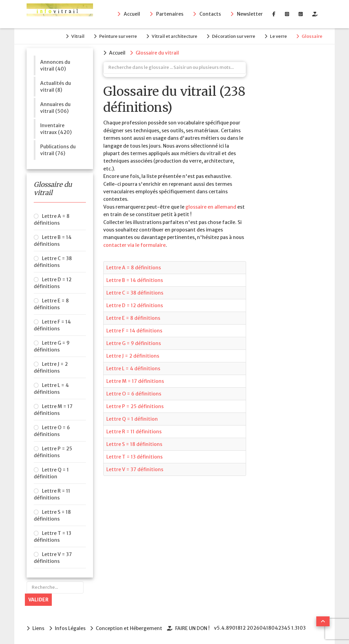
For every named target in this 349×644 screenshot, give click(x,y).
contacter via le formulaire (134, 245)
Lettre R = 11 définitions (52, 494)
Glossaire (312, 36)
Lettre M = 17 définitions (53, 410)
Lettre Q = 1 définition (51, 473)
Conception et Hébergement (129, 628)
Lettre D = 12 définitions (53, 283)
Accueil (132, 14)
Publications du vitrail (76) (58, 150)
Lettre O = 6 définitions (52, 431)
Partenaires (170, 14)
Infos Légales (70, 628)
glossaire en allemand (211, 207)
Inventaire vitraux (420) (56, 129)
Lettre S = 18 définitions (52, 515)
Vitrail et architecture (173, 36)
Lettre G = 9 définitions (52, 346)
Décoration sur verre (233, 36)
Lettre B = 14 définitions (53, 241)
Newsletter (250, 14)
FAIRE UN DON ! (193, 628)
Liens (38, 628)
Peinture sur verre (117, 36)
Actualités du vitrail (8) (56, 86)
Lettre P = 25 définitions (53, 452)
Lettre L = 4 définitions (51, 389)
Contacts (210, 14)
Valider (38, 600)
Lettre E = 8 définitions (51, 304)
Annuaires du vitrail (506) (55, 107)
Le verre (278, 36)
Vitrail (76, 36)
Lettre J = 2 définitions (51, 368)
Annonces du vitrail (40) (55, 65)
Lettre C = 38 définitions (53, 262)
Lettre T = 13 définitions (52, 537)
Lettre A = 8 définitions (52, 220)
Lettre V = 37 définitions (53, 558)
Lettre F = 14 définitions (52, 325)
